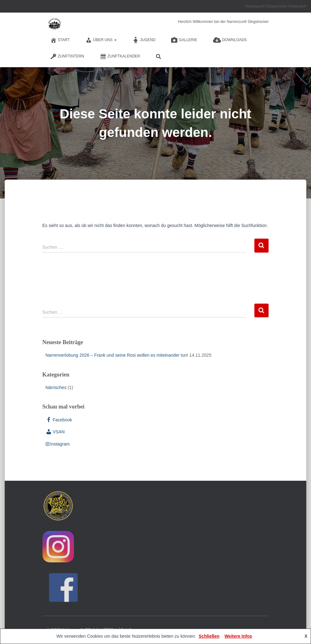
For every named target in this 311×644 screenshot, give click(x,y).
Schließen (209, 636)
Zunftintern (67, 57)
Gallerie (184, 40)
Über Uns (101, 40)
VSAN (55, 432)
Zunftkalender (120, 57)
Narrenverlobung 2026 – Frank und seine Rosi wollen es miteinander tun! (117, 355)
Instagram (58, 444)
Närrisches (56, 387)
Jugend (144, 40)
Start (60, 40)
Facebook (59, 420)
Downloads (230, 40)
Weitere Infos (238, 636)
